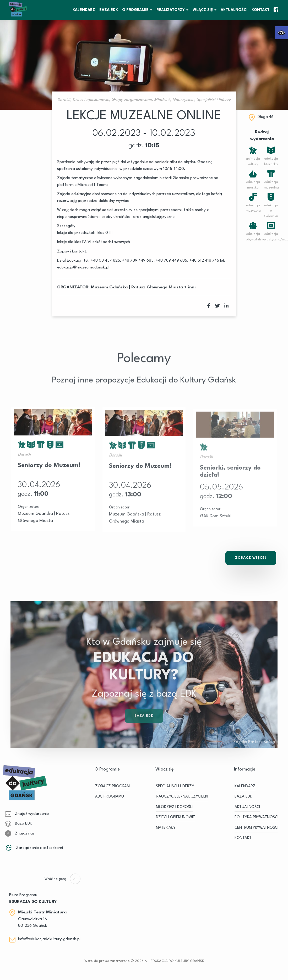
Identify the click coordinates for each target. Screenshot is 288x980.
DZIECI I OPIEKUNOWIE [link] (175, 817)
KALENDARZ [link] (84, 10)
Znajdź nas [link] (20, 833)
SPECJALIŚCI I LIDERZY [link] (175, 786)
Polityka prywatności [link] (256, 817)
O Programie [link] (135, 10)
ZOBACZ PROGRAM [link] (112, 786)
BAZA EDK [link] (109, 10)
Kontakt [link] (260, 10)
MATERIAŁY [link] (166, 828)
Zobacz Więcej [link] (251, 558)
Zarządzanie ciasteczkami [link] (34, 848)
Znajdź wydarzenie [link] (27, 814)
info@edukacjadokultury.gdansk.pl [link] (49, 939)
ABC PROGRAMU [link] (110, 797)
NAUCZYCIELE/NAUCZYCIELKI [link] (182, 797)
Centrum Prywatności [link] (256, 828)
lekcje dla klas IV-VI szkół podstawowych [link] (94, 242)
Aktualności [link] (234, 10)
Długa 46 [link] (266, 117)
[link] (281, 33)
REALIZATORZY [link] (171, 10)
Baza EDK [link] (144, 728)
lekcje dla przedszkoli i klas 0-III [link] (85, 233)
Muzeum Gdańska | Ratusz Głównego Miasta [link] (137, 287)
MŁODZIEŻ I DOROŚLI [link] (174, 807)
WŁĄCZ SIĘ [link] (203, 10)
